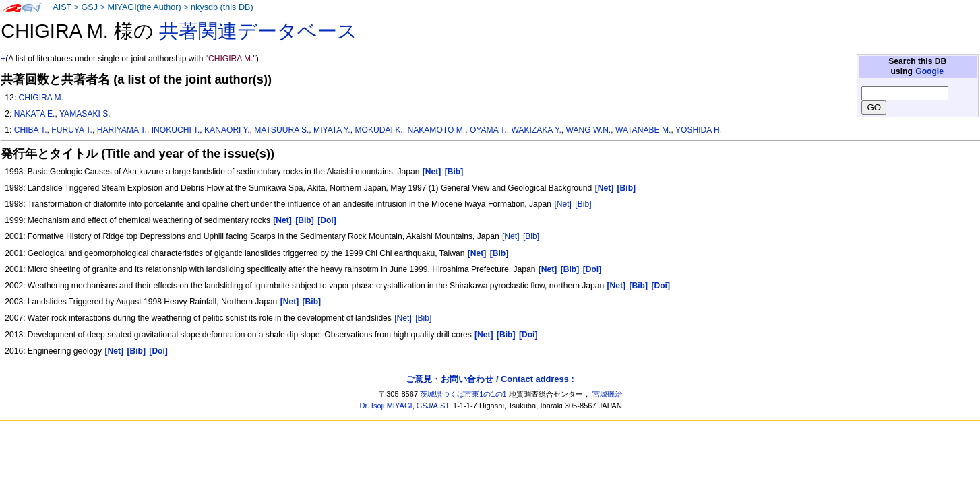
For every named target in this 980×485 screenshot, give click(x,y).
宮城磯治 (607, 394)
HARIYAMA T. (122, 130)
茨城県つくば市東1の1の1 (463, 394)
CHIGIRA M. (41, 98)
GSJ (89, 7)
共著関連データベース (258, 31)
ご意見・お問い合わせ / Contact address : (490, 379)
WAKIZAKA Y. (536, 130)
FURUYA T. (72, 130)
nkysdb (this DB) (222, 7)
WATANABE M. (643, 130)
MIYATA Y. (332, 130)
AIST (62, 7)
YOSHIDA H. (699, 130)
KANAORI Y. (227, 130)
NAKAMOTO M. (436, 130)
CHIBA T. (31, 130)
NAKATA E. (35, 114)
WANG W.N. (589, 130)
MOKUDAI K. (378, 130)
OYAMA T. (488, 130)
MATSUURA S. (281, 130)
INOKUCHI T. (176, 130)
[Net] (563, 204)
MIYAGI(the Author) (144, 7)
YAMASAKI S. (85, 114)
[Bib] (583, 204)
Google (929, 71)
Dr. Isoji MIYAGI (386, 406)
